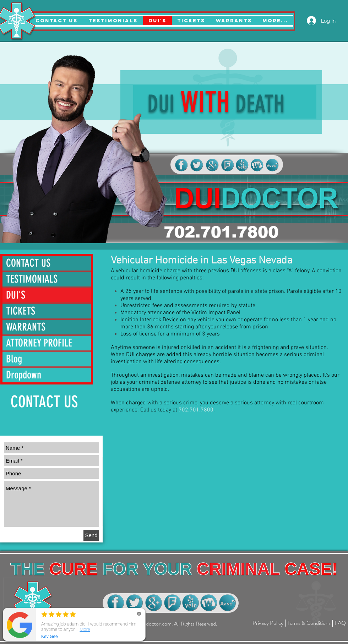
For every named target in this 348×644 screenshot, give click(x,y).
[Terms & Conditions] (309, 623)
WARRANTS (26, 327)
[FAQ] (340, 623)
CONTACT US (28, 263)
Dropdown (24, 375)
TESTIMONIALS (32, 279)
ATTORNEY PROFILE (39, 343)
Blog (14, 359)
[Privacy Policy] (268, 623)
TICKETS (21, 311)
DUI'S (16, 295)
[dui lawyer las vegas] (181, 165)
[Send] (91, 535)
